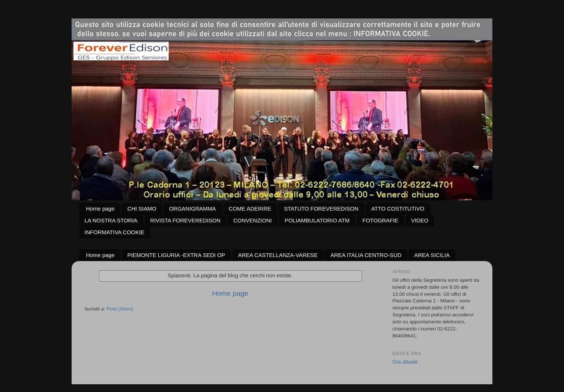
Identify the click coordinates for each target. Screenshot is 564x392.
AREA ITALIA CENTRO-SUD (366, 255)
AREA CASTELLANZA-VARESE (278, 255)
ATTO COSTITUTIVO (398, 209)
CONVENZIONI (252, 220)
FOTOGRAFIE (380, 220)
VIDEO (420, 220)
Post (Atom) (120, 309)
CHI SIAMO (142, 209)
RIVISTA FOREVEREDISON (185, 220)
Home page (100, 209)
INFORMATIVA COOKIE (114, 232)
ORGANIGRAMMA (192, 209)
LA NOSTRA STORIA (111, 220)
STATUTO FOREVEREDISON (321, 209)
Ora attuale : (407, 362)
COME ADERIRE (250, 209)
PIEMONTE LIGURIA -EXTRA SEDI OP (176, 255)
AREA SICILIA (432, 255)
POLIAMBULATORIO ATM (317, 220)
